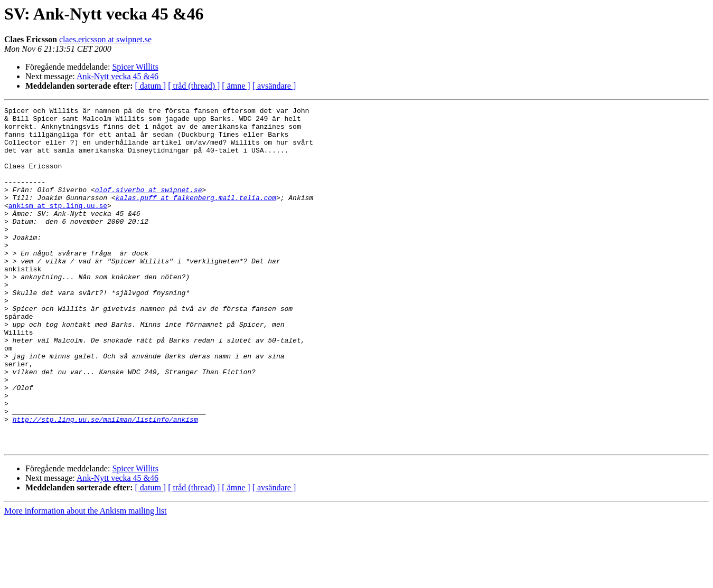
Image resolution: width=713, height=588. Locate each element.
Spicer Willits (135, 67)
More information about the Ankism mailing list (86, 579)
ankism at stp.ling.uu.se (58, 226)
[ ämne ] (236, 86)
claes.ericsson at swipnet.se (105, 39)
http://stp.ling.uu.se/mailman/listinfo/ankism (105, 482)
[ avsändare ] (274, 86)
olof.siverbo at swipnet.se (149, 207)
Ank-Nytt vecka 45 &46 (118, 76)
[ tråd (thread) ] (194, 86)
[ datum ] (151, 86)
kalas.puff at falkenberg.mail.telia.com (196, 216)
